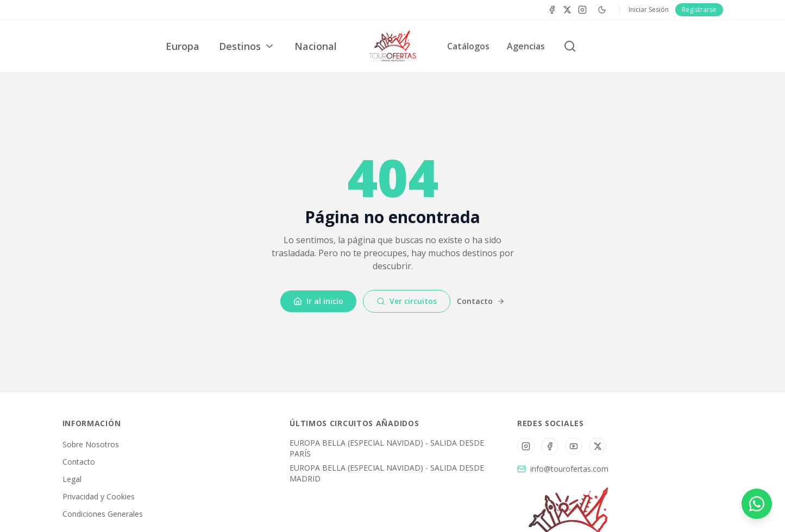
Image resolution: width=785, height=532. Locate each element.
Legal (72, 479)
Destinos (247, 46)
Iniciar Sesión (649, 10)
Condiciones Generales (103, 514)
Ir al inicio (318, 301)
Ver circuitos (407, 301)
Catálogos (468, 46)
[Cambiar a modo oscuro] (602, 10)
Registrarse (699, 9)
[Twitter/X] (598, 446)
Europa (183, 46)
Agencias (526, 46)
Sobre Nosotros (91, 444)
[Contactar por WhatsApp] (757, 504)
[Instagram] (582, 10)
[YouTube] (574, 446)
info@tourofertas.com (569, 469)
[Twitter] (567, 10)
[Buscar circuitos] (570, 46)
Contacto (481, 301)
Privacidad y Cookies (99, 496)
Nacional (316, 46)
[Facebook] (552, 10)
